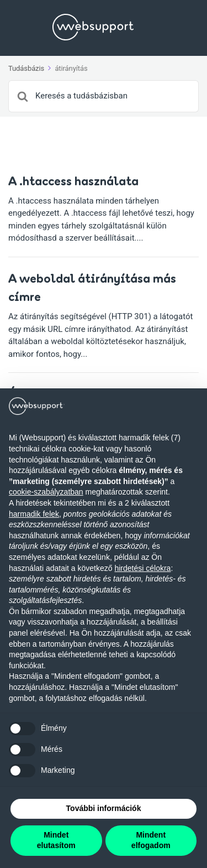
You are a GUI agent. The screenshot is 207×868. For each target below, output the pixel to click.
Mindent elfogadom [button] (151, 840)
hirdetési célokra (142, 568)
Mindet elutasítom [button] (56, 840)
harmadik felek (34, 514)
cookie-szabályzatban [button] (46, 492)
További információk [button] (104, 808)
